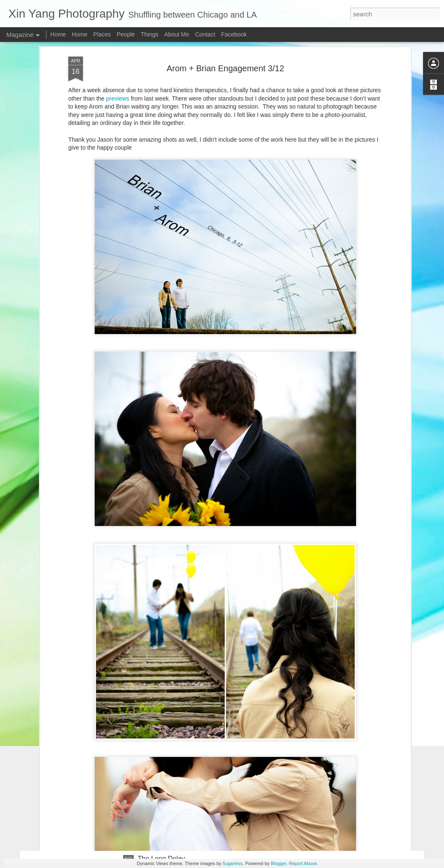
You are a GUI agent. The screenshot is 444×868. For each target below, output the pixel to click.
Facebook (234, 34)
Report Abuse (303, 863)
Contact (205, 34)
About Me (177, 34)
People (126, 34)
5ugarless (232, 863)
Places (102, 34)
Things (150, 34)
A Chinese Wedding (167, 763)
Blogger (278, 863)
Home (58, 34)
